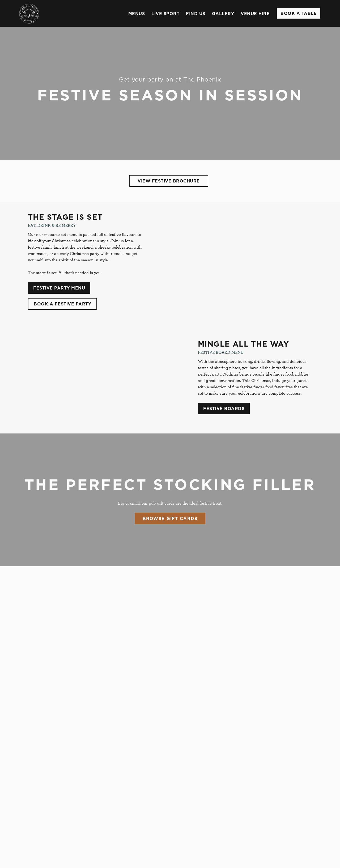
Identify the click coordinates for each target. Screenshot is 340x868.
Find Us (196, 14)
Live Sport (165, 14)
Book (299, 13)
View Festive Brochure (169, 181)
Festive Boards (224, 409)
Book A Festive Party (62, 304)
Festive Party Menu (59, 288)
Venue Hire (255, 14)
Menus (137, 14)
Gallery (223, 14)
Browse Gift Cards (170, 518)
